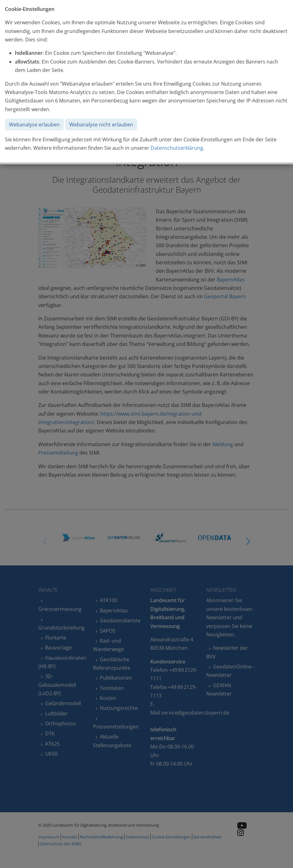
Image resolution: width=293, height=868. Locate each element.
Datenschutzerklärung (177, 148)
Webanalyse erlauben (34, 125)
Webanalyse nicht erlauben (101, 125)
